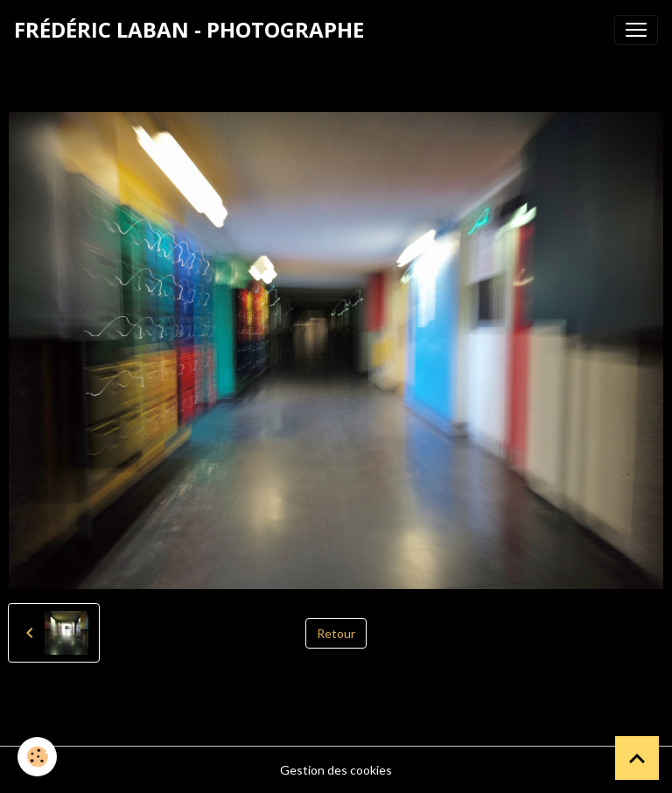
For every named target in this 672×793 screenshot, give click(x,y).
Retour (336, 633)
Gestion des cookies (336, 770)
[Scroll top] (637, 758)
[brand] (189, 30)
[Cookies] (37, 757)
